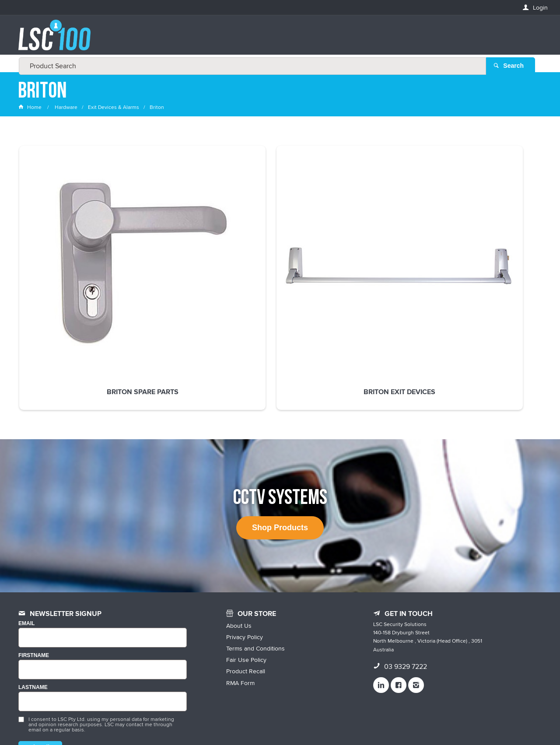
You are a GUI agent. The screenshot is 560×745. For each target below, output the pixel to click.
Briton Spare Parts (67, 259)
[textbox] (277, 39)
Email (26, 551)
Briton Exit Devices (174, 259)
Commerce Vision (346, 720)
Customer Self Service (285, 720)
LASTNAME (33, 614)
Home (31, 107)
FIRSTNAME (34, 582)
